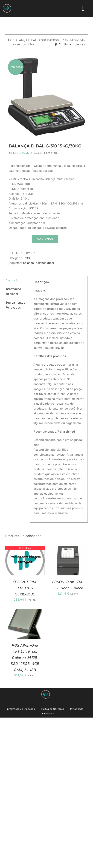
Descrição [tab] (12, 280)
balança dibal (45, 263)
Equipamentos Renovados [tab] (15, 305)
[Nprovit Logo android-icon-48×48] (46, 691)
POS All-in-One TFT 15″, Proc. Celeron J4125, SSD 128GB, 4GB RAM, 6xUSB (25, 658)
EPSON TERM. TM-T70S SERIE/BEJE (25, 588)
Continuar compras (72, 44)
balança (28, 263)
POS (27, 258)
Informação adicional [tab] (13, 291)
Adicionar (45, 239)
